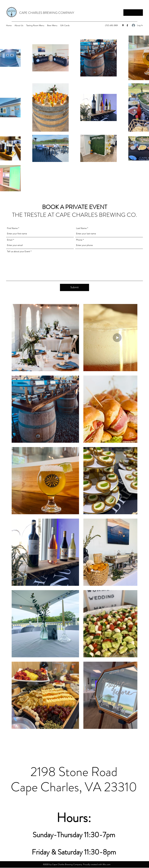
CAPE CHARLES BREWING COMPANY (47, 13)
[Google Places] (123, 25)
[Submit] (74, 287)
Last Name (81, 228)
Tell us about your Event (18, 251)
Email (10, 240)
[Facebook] (127, 25)
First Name (12, 228)
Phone (79, 240)
